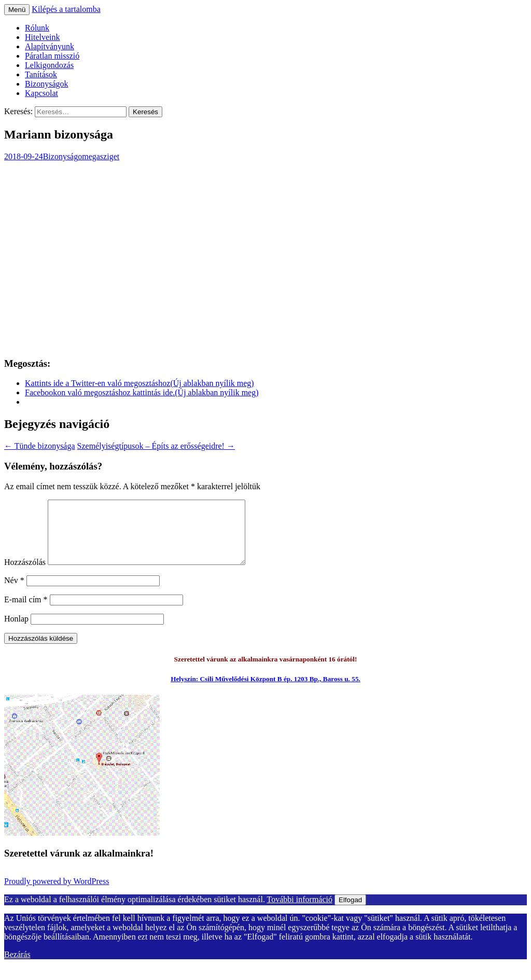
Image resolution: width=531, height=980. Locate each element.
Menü (17, 10)
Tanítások (41, 74)
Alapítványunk (50, 46)
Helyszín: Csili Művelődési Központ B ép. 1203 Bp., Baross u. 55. (265, 691)
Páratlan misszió (52, 56)
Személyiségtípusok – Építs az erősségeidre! (156, 446)
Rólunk (37, 28)
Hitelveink (43, 37)
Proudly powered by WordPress (57, 894)
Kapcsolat (41, 93)
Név (14, 593)
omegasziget (99, 156)
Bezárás (17, 967)
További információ (300, 912)
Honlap (16, 631)
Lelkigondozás (49, 65)
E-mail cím (26, 612)
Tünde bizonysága (40, 446)
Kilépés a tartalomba (66, 9)
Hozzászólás (25, 575)
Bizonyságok (47, 84)
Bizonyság (61, 156)
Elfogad (350, 912)
